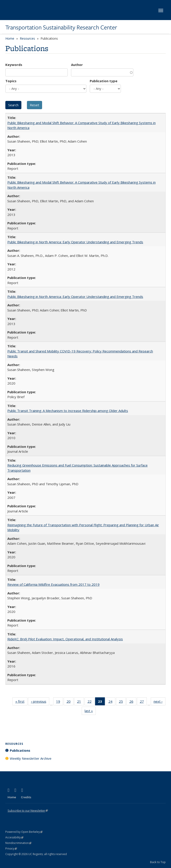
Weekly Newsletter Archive (31, 758)
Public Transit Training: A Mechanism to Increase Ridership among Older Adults (68, 411)
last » (90, 712)
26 (133, 702)
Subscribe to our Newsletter (28, 811)
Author (77, 65)
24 (112, 702)
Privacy (11, 849)
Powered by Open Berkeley (24, 832)
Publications (20, 750)
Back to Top (158, 862)
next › (160, 702)
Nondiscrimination (18, 843)
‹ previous (40, 702)
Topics (11, 81)
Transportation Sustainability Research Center (61, 27)
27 (143, 702)
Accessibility (14, 837)
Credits (26, 797)
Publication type (104, 81)
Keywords (14, 65)
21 (80, 702)
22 (91, 702)
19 (60, 702)
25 (122, 702)
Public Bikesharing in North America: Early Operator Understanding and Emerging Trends (75, 242)
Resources (27, 38)
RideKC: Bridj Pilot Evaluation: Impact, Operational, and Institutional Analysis (65, 639)
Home (10, 38)
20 (70, 702)
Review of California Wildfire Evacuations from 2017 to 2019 (53, 584)
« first (21, 702)
